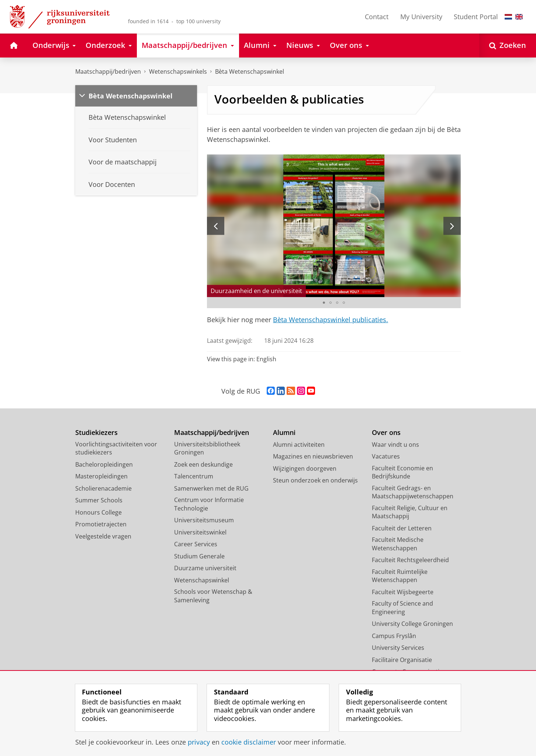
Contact (377, 17)
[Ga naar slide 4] (344, 303)
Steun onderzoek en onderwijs (315, 480)
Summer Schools (99, 500)
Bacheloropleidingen (104, 464)
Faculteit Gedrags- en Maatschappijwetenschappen (413, 492)
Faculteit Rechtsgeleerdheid (410, 560)
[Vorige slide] (216, 226)
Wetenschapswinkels (178, 72)
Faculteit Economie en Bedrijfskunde (402, 472)
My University (421, 17)
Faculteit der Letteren (402, 528)
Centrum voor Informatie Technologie (209, 504)
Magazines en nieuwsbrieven (313, 456)
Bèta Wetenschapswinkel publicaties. (331, 320)
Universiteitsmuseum (204, 520)
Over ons (386, 433)
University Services (398, 648)
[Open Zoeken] (508, 46)
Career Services (196, 544)
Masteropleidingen (101, 476)
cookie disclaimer (249, 742)
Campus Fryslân (394, 636)
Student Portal (476, 17)
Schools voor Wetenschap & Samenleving (213, 596)
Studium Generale (199, 556)
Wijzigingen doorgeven (305, 468)
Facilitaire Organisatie (402, 660)
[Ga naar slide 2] (331, 303)
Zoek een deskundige (203, 464)
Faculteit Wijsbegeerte (403, 592)
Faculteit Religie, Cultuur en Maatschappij (410, 512)
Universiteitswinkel (200, 532)
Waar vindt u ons (395, 445)
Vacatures (386, 456)
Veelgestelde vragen (103, 536)
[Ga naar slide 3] (337, 303)
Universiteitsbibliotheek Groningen (207, 448)
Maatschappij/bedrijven (108, 72)
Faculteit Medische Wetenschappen (398, 544)
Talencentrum (194, 476)
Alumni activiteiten (299, 445)
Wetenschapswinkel (202, 580)
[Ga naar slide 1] (324, 303)
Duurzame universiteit (205, 568)
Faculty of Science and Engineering (402, 608)
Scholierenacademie (103, 488)
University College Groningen (412, 624)
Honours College (98, 512)
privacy (199, 742)
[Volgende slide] (452, 226)
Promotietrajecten (101, 524)
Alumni (284, 433)
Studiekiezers (96, 433)
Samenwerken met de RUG (211, 488)
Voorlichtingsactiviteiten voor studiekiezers (116, 448)
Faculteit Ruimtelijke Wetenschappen (400, 576)
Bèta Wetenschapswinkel (250, 72)
